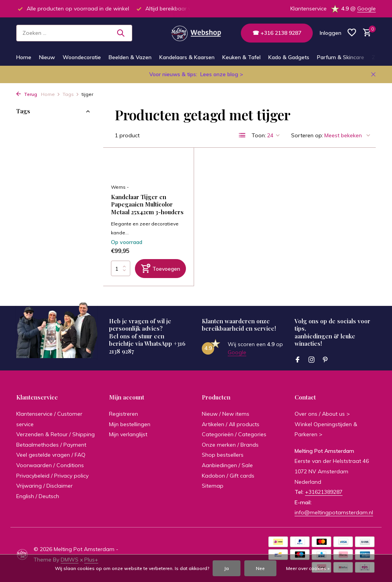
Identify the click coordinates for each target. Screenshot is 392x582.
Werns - (120, 187)
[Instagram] (312, 360)
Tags (71, 94)
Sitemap (213, 486)
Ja (227, 568)
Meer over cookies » (308, 568)
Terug (27, 94)
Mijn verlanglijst (128, 435)
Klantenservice (308, 9)
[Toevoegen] (160, 269)
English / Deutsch (38, 496)
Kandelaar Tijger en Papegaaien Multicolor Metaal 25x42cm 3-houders (147, 205)
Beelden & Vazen (130, 57)
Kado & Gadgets (289, 57)
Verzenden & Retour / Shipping (55, 435)
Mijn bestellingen (130, 424)
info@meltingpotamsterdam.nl (334, 513)
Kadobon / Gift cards (228, 476)
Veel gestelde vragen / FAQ (51, 455)
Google (366, 9)
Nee (260, 568)
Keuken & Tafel (241, 57)
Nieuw (47, 57)
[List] (242, 135)
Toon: (259, 135)
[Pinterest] (326, 360)
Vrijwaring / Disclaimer (44, 486)
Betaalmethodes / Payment (51, 445)
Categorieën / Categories (234, 435)
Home (24, 57)
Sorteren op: (307, 135)
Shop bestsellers (223, 455)
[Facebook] (298, 360)
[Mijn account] (331, 33)
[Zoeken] (74, 33)
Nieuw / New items (226, 414)
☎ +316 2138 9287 (277, 33)
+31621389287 (324, 492)
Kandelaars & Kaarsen (187, 57)
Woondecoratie (82, 57)
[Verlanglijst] (352, 33)
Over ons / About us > (322, 414)
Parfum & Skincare (341, 57)
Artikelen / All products (231, 424)
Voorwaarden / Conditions (50, 465)
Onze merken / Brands (230, 445)
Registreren (124, 414)
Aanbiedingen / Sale (227, 465)
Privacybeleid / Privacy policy (52, 476)
